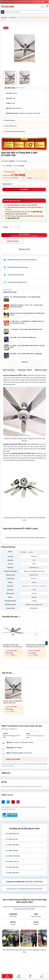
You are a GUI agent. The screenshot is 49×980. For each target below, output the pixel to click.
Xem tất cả (24, 362)
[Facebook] (3, 802)
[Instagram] (18, 802)
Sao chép (30, 552)
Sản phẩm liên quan (10, 617)
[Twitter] (8, 802)
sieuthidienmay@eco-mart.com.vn (21, 753)
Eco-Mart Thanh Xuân (13, 856)
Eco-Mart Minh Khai (13, 873)
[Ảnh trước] (4, 938)
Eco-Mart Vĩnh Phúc (13, 845)
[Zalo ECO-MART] (30, 976)
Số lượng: (5, 227)
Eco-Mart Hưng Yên (13, 862)
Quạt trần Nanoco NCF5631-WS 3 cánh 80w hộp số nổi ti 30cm (36, 646)
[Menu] (3, 12)
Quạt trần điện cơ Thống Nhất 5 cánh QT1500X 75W (13, 702)
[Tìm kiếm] (7, 12)
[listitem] (11, 938)
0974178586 (24, 189)
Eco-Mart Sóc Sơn (12, 839)
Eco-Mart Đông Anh (13, 834)
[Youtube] (13, 802)
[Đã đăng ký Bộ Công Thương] (9, 815)
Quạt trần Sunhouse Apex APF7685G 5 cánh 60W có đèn (13, 646)
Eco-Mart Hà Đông (12, 850)
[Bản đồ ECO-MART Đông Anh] (42, 976)
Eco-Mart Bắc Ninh (12, 867)
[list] (25, 938)
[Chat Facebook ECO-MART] (19, 976)
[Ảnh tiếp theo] (45, 938)
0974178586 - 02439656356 (34, 882)
